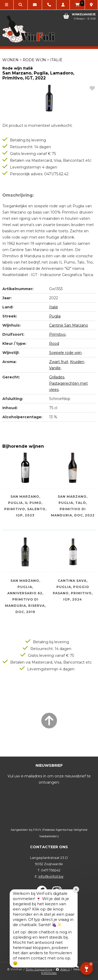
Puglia (55, 316)
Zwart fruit (59, 362)
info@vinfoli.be (51, 876)
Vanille (55, 368)
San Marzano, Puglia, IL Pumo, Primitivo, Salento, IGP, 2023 (25, 503)
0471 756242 (51, 870)
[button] (87, 969)
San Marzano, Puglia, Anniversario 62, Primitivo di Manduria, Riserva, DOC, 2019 (25, 587)
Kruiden (77, 362)
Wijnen (10, 60)
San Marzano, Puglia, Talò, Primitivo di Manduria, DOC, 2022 (73, 503)
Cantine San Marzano (69, 325)
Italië (56, 60)
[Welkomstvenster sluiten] (76, 892)
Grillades (57, 377)
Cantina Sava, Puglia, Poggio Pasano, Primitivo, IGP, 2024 (73, 587)
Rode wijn (34, 60)
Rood (54, 344)
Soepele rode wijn (65, 353)
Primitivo (57, 334)
